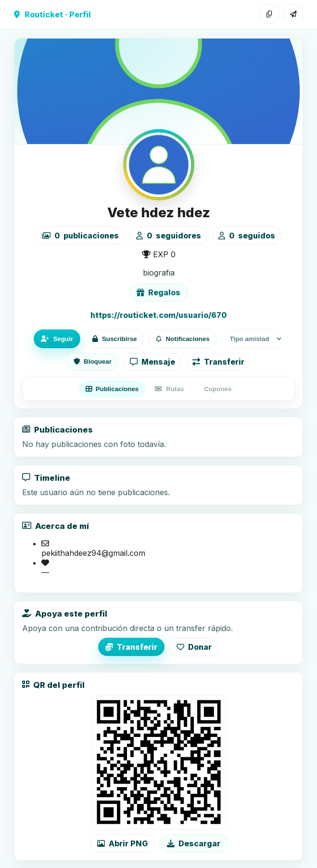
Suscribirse (115, 339)
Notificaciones (183, 339)
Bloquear (93, 362)
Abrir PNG (122, 843)
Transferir (218, 362)
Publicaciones (112, 389)
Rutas (169, 389)
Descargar (194, 843)
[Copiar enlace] (269, 14)
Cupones (218, 389)
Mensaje (152, 362)
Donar (194, 647)
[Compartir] (293, 14)
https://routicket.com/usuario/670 (158, 315)
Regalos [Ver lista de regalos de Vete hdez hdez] (158, 292)
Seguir (57, 339)
